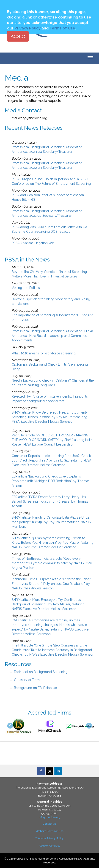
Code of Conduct (49, 846)
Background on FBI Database (35, 688)
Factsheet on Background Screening (41, 672)
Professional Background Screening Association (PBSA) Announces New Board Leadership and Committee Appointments (52, 336)
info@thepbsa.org (49, 817)
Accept (18, 36)
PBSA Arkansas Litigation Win (33, 243)
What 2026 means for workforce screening (44, 353)
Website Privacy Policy (50, 838)
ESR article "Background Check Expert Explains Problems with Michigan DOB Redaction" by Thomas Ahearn (51, 481)
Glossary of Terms (28, 680)
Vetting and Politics (26, 288)
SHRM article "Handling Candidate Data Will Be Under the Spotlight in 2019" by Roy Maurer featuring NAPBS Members (51, 522)
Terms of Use (62, 28)
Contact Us (50, 824)
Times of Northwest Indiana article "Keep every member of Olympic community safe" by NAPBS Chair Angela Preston (52, 563)
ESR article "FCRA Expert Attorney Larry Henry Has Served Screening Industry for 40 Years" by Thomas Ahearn (50, 501)
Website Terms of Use (50, 831)
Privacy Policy (27, 28)
